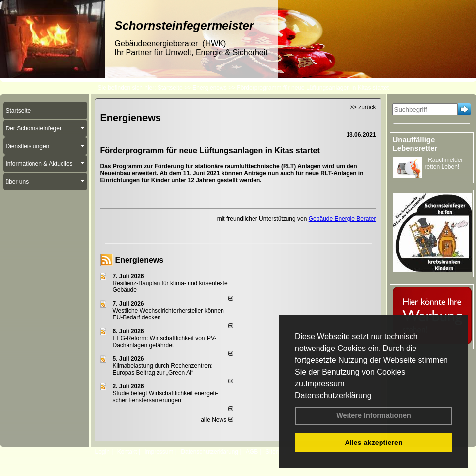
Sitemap (276, 452)
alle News (217, 420)
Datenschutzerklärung (333, 396)
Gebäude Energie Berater (342, 219)
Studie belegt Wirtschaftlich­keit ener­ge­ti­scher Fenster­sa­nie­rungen (165, 397)
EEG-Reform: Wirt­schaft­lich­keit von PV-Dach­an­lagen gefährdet (165, 342)
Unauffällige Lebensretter (415, 144)
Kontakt (127, 452)
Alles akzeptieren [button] (374, 443)
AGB (252, 452)
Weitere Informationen (374, 415)
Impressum (325, 384)
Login (103, 452)
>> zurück (363, 107)
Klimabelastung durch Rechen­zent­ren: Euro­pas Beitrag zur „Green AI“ (163, 369)
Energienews (140, 260)
